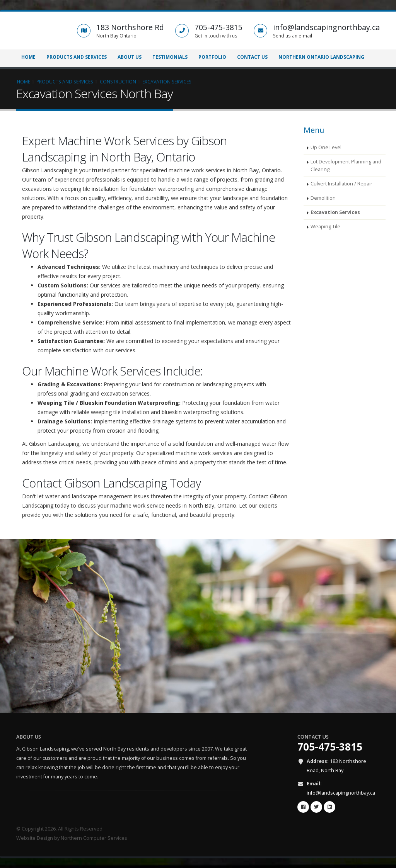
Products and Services (77, 57)
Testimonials (170, 57)
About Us (130, 57)
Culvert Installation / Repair (341, 184)
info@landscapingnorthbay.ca (341, 793)
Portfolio (212, 57)
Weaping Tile (325, 227)
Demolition (323, 198)
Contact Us (252, 57)
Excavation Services (335, 212)
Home (28, 57)
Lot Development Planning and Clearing (346, 166)
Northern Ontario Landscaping (321, 57)
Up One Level (326, 147)
